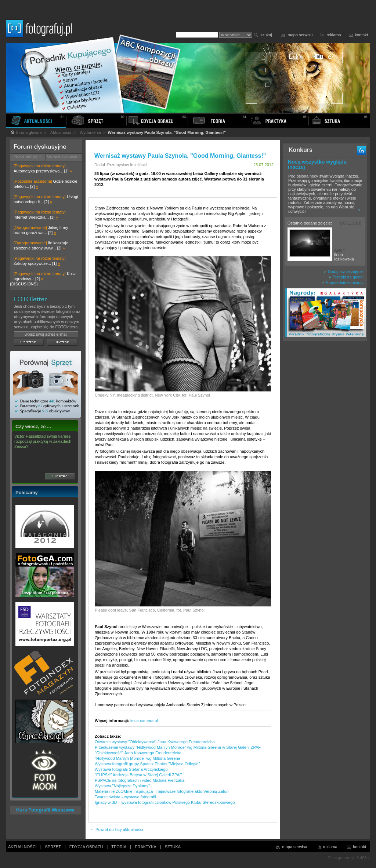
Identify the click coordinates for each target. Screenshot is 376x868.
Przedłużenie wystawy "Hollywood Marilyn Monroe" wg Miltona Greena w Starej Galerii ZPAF (178, 747)
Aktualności (61, 132)
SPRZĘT (53, 847)
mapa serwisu (300, 35)
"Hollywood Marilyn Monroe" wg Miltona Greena (138, 758)
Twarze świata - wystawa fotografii (125, 797)
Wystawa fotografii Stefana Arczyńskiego (131, 769)
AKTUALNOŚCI (22, 847)
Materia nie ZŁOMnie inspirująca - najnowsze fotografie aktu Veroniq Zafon (162, 791)
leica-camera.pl (144, 721)
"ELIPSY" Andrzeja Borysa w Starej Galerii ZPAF (138, 775)
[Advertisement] (325, 460)
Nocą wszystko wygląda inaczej (317, 164)
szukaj (266, 35)
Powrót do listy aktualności (117, 829)
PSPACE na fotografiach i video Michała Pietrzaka (140, 780)
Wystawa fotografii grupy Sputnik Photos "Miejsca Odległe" (147, 764)
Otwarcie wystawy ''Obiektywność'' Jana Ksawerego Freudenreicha (155, 742)
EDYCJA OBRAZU (86, 847)
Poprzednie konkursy (343, 282)
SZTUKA (173, 847)
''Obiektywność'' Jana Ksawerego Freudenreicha (138, 753)
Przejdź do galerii (346, 277)
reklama (334, 35)
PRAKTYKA (146, 847)
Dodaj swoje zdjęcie (344, 271)
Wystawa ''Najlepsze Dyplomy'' (122, 786)
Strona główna (26, 132)
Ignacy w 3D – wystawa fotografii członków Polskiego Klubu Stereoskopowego (165, 802)
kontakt (361, 35)
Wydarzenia (90, 132)
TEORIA (119, 847)
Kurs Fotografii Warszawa (45, 810)
